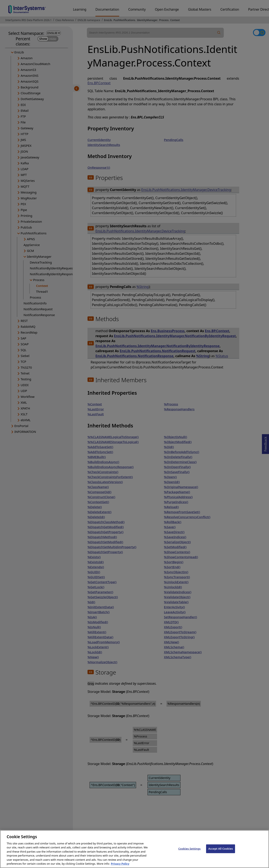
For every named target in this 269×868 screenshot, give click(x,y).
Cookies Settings (190, 854)
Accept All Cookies (221, 854)
